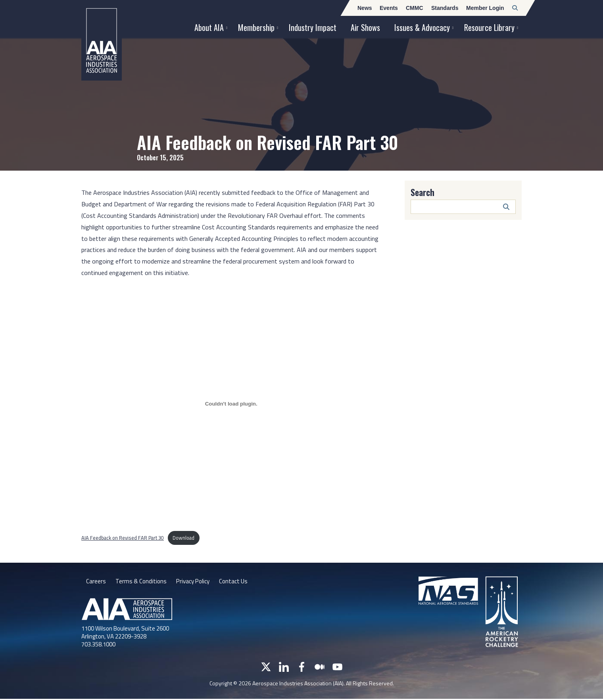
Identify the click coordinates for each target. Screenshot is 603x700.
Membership (256, 27)
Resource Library (489, 27)
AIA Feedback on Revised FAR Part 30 (123, 538)
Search (422, 192)
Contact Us (239, 582)
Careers (96, 582)
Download (183, 538)
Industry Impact (313, 27)
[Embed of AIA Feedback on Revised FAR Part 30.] (231, 404)
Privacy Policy (196, 582)
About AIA (209, 27)
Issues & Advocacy (422, 27)
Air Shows (365, 27)
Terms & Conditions (142, 582)
